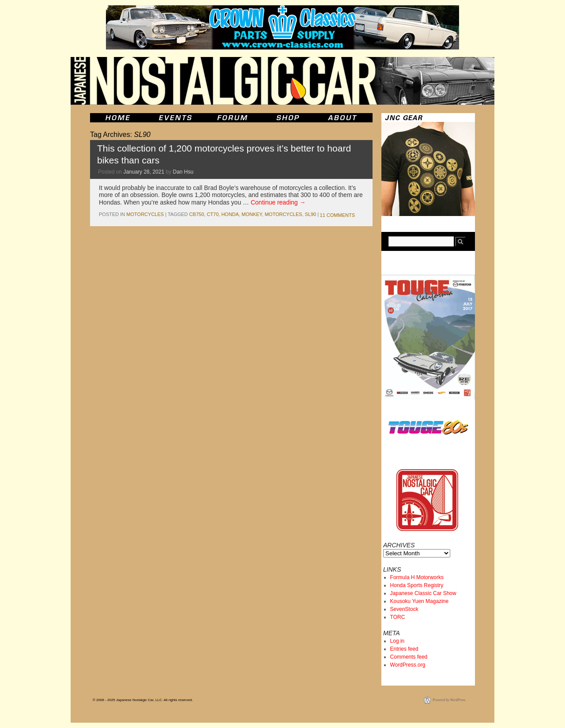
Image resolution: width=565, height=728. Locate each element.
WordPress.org (408, 665)
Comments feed (409, 657)
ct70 (213, 214)
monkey (252, 214)
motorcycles (284, 214)
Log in (397, 641)
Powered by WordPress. (449, 700)
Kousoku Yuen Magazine (420, 601)
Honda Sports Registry (417, 585)
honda (230, 214)
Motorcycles (145, 214)
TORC (398, 617)
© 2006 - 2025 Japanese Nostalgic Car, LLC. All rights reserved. (143, 700)
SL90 (311, 214)
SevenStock (404, 609)
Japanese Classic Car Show (423, 593)
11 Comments (337, 215)
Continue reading (278, 202)
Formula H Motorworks (417, 577)
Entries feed (404, 649)
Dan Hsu (183, 172)
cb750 (197, 214)
